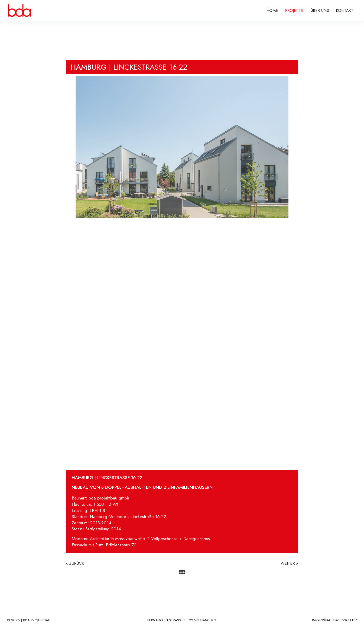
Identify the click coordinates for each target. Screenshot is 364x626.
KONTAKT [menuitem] (345, 10)
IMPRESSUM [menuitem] (321, 620)
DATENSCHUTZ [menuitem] (345, 620)
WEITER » (289, 563)
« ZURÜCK (75, 563)
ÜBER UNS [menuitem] (320, 10)
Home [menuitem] (272, 10)
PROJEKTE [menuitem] (294, 10)
